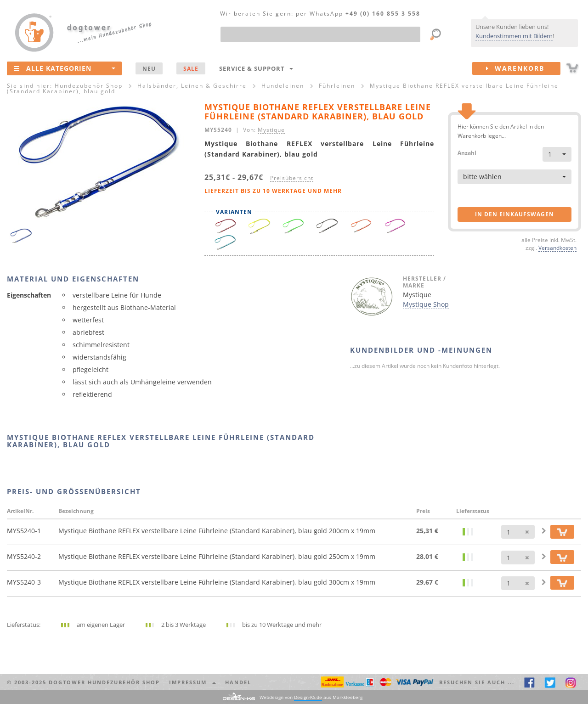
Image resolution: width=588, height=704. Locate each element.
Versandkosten (557, 248)
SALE (191, 68)
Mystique (271, 130)
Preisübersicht (292, 178)
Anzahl (467, 152)
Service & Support (256, 68)
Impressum (192, 682)
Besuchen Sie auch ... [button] (477, 682)
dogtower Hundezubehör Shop (104, 682)
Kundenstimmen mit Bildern (514, 36)
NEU (149, 68)
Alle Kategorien (65, 68)
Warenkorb (523, 68)
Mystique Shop (426, 304)
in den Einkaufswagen (514, 214)
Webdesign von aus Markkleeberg (311, 697)
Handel (238, 682)
